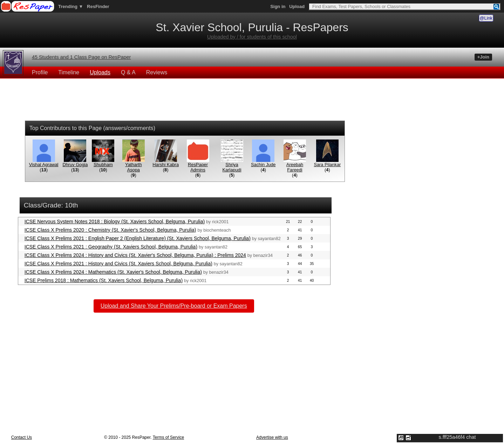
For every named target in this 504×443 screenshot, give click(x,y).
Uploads (100, 72)
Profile (40, 72)
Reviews (157, 72)
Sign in (278, 6)
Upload (297, 6)
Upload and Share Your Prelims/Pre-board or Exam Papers (174, 306)
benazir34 (263, 255)
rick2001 (220, 222)
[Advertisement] (252, 101)
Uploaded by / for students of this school (252, 37)
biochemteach (217, 230)
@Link (486, 18)
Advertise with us (272, 437)
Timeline (69, 72)
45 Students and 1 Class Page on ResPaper (81, 57)
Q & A (128, 72)
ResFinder (98, 6)
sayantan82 (269, 239)
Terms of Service (168, 437)
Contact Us (22, 437)
